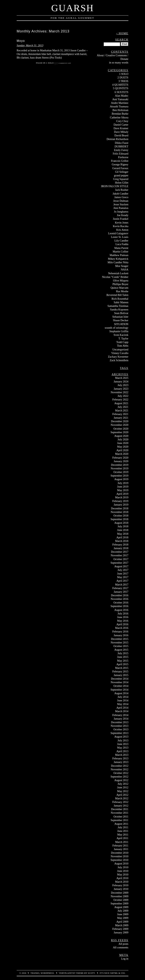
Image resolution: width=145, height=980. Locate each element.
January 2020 (121, 461)
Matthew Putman (119, 255)
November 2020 (120, 425)
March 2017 (122, 585)
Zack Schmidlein (119, 360)
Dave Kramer (121, 128)
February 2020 (120, 458)
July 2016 (123, 613)
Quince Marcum (119, 288)
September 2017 (119, 563)
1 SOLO (50, 63)
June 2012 (123, 787)
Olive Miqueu (121, 281)
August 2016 (121, 610)
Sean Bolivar (121, 313)
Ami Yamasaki (120, 99)
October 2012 (121, 773)
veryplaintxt (67, 973)
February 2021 (120, 414)
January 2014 (121, 719)
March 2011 (122, 842)
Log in (125, 959)
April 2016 (122, 624)
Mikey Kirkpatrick (118, 259)
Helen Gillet (122, 183)
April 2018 (122, 537)
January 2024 (121, 381)
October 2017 (121, 559)
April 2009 (122, 922)
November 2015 (120, 642)
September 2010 (119, 860)
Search (122, 40)
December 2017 (120, 552)
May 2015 (123, 661)
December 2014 (120, 679)
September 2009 (119, 903)
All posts (123, 944)
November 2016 (120, 599)
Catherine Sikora (119, 117)
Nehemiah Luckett (118, 273)
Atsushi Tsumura (119, 106)
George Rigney (120, 164)
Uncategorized (120, 349)
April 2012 (122, 795)
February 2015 (120, 671)
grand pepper (121, 175)
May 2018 (123, 534)
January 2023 (121, 389)
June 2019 (123, 487)
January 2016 (121, 635)
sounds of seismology (117, 328)
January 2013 (121, 762)
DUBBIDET (121, 146)
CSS (123, 973)
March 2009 (122, 925)
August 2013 (121, 737)
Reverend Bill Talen (117, 295)
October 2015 (121, 646)
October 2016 (121, 603)
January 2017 (121, 592)
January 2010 (121, 889)
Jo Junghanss (121, 212)
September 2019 (119, 476)
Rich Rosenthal (120, 299)
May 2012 (123, 791)
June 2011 (123, 831)
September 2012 (119, 777)
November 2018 (120, 512)
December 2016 (120, 595)
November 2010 (120, 856)
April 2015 (122, 664)
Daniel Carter (121, 125)
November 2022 (120, 392)
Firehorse (123, 157)
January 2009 (121, 932)
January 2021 (121, 418)
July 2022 (123, 396)
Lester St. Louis (120, 237)
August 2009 (121, 907)
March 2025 (122, 378)
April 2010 (122, 878)
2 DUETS (123, 77)
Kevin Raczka (121, 226)
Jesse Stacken (121, 204)
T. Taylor (123, 338)
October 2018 (121, 516)
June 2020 (123, 443)
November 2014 (120, 682)
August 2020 (121, 436)
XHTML (114, 973)
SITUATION (121, 324)
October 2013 (121, 729)
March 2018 (122, 541)
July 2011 (123, 827)
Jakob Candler (120, 194)
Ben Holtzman (120, 110)
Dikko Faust (122, 143)
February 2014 (120, 715)
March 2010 (122, 882)
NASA (125, 270)
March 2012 (122, 798)
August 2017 (121, 566)
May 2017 (123, 577)
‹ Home (122, 33)
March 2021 (122, 410)
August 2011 (121, 824)
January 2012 (121, 806)
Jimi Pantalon (121, 208)
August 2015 (121, 650)
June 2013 (123, 744)
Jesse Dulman (121, 201)
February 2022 (120, 399)
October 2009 (121, 900)
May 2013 (123, 748)
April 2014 (122, 708)
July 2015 (123, 653)
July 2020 (123, 439)
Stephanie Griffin (119, 331)
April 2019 (122, 494)
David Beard (121, 135)
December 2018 (120, 508)
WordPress (47, 973)
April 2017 (122, 581)
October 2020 (121, 429)
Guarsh (72, 8)
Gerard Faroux (120, 168)
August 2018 (121, 523)
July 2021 (123, 407)
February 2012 (120, 802)
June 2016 (123, 617)
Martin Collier (120, 252)
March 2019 (122, 497)
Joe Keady (123, 215)
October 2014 (121, 686)
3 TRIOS (123, 81)
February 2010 (120, 885)
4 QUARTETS (120, 85)
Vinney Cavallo (120, 353)
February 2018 (120, 545)
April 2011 (122, 838)
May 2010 (123, 874)
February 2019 (120, 501)
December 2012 (120, 766)
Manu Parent (121, 248)
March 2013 (122, 755)
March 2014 (122, 711)
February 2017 (120, 588)
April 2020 (122, 450)
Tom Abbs (123, 346)
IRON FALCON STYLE (115, 186)
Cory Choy (122, 121)
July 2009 (123, 911)
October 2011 (121, 817)
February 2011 (120, 846)
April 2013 (122, 751)
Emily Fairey (121, 150)
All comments (121, 947)
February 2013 (120, 758)
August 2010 (121, 864)
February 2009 (120, 929)
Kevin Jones (122, 223)
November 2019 (120, 468)
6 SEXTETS (122, 92)
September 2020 (119, 432)
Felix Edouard (121, 154)
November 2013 (120, 726)
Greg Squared (121, 179)
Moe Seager (122, 266)
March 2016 (122, 628)
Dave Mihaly (121, 132)
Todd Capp (122, 342)
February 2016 (120, 631)
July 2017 (123, 570)
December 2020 (120, 421)
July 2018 (123, 526)
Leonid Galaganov (118, 233)
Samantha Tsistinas (118, 306)
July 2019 (123, 483)
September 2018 (119, 519)
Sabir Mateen (121, 302)
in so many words (119, 63)
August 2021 (121, 403)
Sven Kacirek (121, 335)
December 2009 (120, 893)
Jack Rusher (122, 190)
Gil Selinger (122, 172)
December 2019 (120, 465)
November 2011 (120, 813)
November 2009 (120, 896)
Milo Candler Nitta (118, 262)
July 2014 (123, 697)
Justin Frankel (121, 219)
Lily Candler (121, 241)
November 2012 (120, 769)
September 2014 (119, 690)
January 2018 (121, 548)
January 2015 (121, 675)
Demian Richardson (117, 139)
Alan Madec (122, 96)
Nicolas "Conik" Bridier (115, 277)
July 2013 (123, 740)
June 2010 (123, 871)
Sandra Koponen (119, 309)
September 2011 (119, 820)
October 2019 (121, 472)
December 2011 (120, 809)
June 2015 (123, 657)
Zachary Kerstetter (118, 357)
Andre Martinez (120, 103)
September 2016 (119, 606)
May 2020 (123, 447)
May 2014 (123, 704)
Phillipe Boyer (120, 284)
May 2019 (123, 490)
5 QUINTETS (121, 88)
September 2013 (119, 733)
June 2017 (123, 574)
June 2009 (123, 914)
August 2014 (121, 693)
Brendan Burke (120, 114)
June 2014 (123, 700)
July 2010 (123, 867)
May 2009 (123, 918)
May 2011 (123, 835)
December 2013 (120, 722)
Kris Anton (122, 230)
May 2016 (123, 621)
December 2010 (120, 853)
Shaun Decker (121, 320)
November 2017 (120, 555)
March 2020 (122, 454)
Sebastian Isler (120, 317)
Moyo (21, 41)
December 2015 (120, 639)
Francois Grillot (120, 161)
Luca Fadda (122, 244)
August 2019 (121, 479)
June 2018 (123, 530)
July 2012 (123, 784)
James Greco (121, 197)
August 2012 (121, 780)
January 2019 (121, 505)
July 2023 (123, 385)
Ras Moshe (122, 291)
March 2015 (122, 668)
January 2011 (121, 849)
